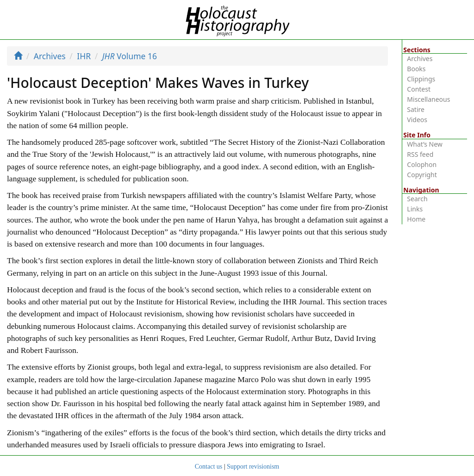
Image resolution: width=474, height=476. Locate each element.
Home (416, 219)
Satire (416, 109)
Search (417, 199)
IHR (84, 56)
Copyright (422, 175)
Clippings (421, 79)
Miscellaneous (428, 99)
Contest (419, 89)
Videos (417, 120)
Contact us (209, 467)
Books (416, 69)
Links (415, 209)
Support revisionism (253, 467)
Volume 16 (130, 56)
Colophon (422, 164)
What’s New (425, 144)
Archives (50, 56)
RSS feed (420, 154)
